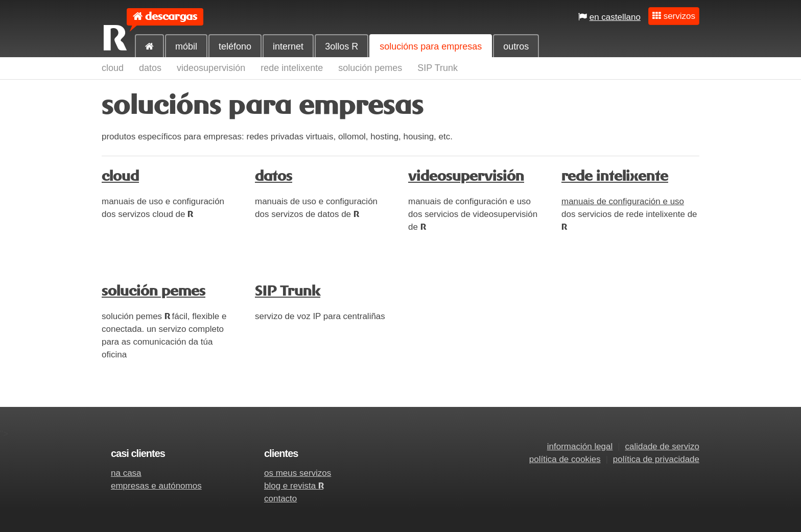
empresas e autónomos (156, 486)
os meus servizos (298, 473)
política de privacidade (656, 459)
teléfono (235, 46)
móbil (186, 46)
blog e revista (294, 486)
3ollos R (341, 46)
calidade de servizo (662, 446)
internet (288, 46)
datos (150, 68)
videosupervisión (211, 68)
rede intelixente (292, 68)
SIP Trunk (438, 68)
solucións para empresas (431, 46)
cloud (113, 68)
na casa (126, 473)
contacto (280, 499)
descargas (171, 17)
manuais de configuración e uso (623, 201)
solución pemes (370, 68)
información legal (580, 446)
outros (516, 46)
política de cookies (565, 459)
